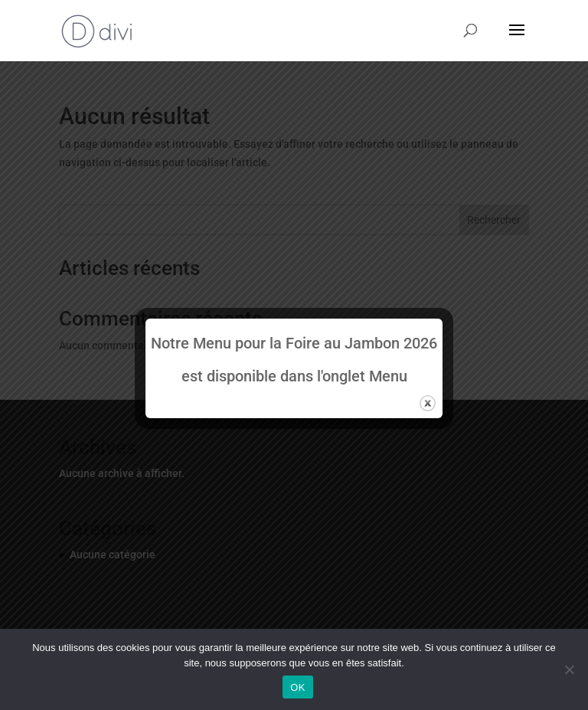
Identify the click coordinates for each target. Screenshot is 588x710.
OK (297, 687)
